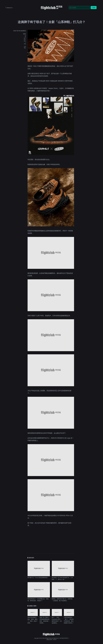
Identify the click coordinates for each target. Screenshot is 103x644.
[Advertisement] (51, 539)
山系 (25, 46)
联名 (25, 41)
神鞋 (25, 48)
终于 (25, 40)
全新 (25, 44)
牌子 (25, 38)
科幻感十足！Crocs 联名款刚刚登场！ (38, 578)
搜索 (94, 8)
